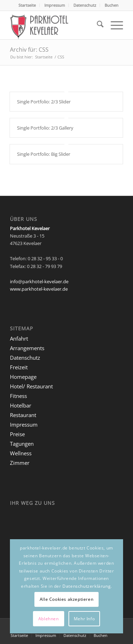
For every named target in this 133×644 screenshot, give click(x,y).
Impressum (55, 5)
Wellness (21, 453)
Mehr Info (84, 619)
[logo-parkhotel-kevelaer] (55, 25)
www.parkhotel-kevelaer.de (39, 289)
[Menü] (113, 25)
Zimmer (20, 463)
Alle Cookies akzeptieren (66, 599)
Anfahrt (19, 338)
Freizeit (19, 367)
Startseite (27, 5)
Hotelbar (21, 405)
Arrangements (27, 348)
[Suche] (97, 25)
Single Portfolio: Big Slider (44, 154)
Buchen (112, 5)
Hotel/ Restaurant (31, 386)
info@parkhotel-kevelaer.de (39, 281)
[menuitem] (27, 5)
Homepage (23, 377)
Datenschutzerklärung (87, 586)
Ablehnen (49, 619)
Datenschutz (85, 5)
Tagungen (22, 444)
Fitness (18, 396)
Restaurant (23, 415)
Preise (17, 434)
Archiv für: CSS (29, 50)
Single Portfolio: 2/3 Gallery (45, 128)
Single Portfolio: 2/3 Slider (44, 102)
